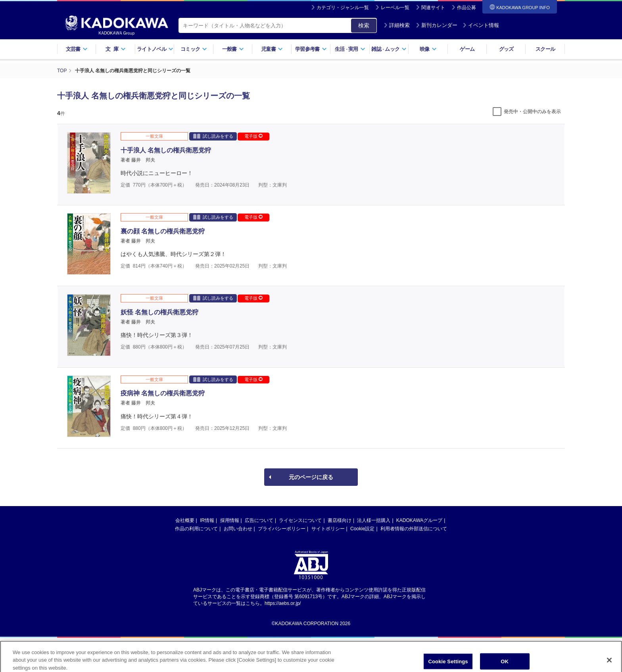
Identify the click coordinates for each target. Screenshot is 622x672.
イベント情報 (481, 25)
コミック (194, 49)
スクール (545, 49)
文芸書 (77, 49)
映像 (428, 49)
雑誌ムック (389, 49)
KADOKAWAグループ (419, 520)
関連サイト (433, 8)
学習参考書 (311, 49)
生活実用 (350, 49)
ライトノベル (155, 49)
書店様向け (340, 520)
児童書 (272, 49)
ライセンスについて (300, 520)
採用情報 (230, 520)
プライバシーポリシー (282, 529)
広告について (259, 520)
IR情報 (207, 520)
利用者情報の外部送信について (414, 529)
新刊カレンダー (437, 25)
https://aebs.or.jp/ (283, 603)
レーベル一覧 (395, 8)
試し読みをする (213, 136)
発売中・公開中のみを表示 (532, 112)
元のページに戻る (311, 477)
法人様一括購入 (374, 520)
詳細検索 (397, 25)
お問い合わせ (238, 529)
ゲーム (467, 49)
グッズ (506, 49)
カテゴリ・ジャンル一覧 (343, 8)
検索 (364, 25)
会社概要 (185, 520)
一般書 (233, 49)
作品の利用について (196, 529)
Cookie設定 (362, 529)
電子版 (253, 136)
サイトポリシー (328, 529)
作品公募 (466, 8)
